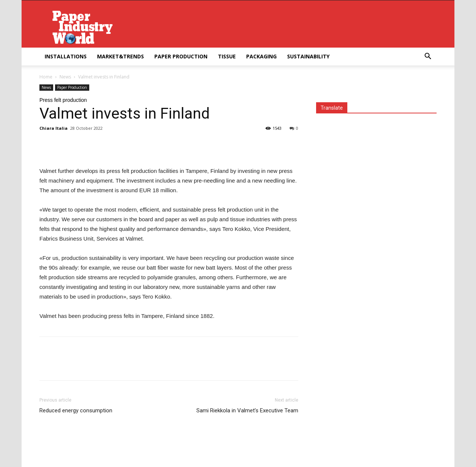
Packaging (261, 56)
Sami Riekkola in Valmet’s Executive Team (247, 410)
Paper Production (181, 56)
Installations (66, 56)
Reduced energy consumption (76, 410)
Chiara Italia (54, 128)
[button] (428, 57)
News (65, 77)
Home (46, 77)
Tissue (227, 56)
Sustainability (308, 56)
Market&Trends (120, 56)
